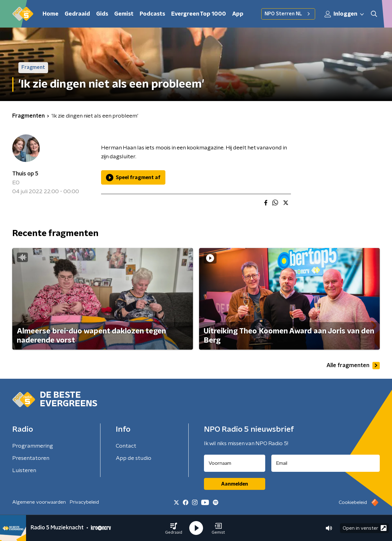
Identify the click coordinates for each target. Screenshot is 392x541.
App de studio (134, 458)
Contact (126, 446)
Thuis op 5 (25, 174)
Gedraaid (77, 14)
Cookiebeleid (353, 502)
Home (51, 14)
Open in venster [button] (365, 528)
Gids (102, 14)
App (238, 14)
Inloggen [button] (345, 14)
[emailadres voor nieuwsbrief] (326, 463)
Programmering (33, 446)
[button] (174, 528)
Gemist (124, 14)
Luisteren (24, 471)
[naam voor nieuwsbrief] (235, 463)
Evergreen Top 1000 (199, 14)
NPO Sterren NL (288, 14)
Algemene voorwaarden (39, 502)
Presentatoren (31, 458)
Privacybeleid (84, 502)
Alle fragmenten (353, 366)
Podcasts (152, 14)
